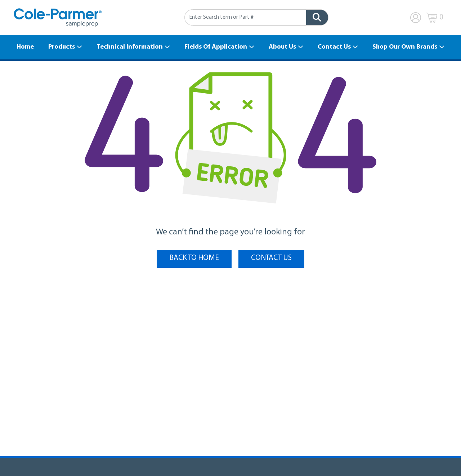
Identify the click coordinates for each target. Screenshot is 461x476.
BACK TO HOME (194, 258)
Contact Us (334, 47)
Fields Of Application (216, 47)
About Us (282, 47)
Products (62, 47)
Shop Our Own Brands (405, 47)
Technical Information (130, 47)
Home (25, 47)
